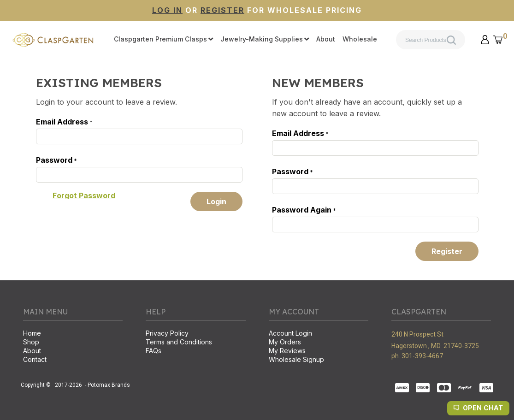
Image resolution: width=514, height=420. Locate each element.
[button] (485, 40)
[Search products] (431, 40)
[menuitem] (163, 40)
